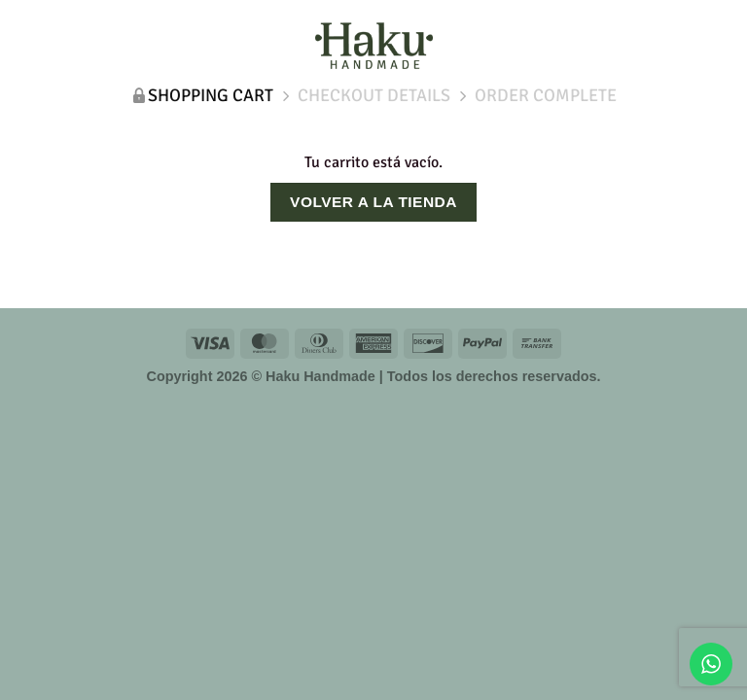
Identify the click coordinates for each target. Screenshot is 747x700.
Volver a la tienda (373, 202)
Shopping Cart (211, 95)
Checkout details (374, 95)
